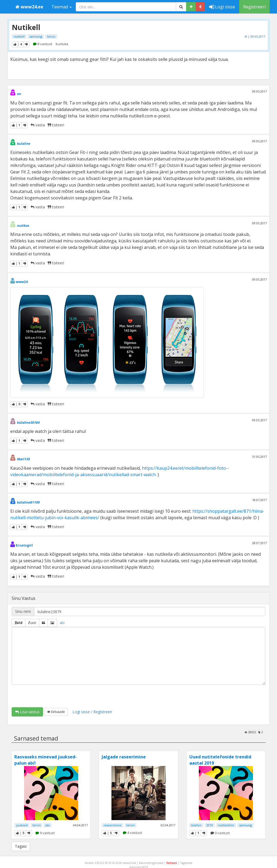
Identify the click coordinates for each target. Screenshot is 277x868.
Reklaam (172, 863)
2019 (210, 825)
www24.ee (29, 7)
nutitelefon (226, 825)
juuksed (22, 825)
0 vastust (220, 833)
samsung (36, 36)
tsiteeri (56, 125)
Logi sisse (222, 7)
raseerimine (113, 825)
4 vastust (132, 833)
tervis (51, 36)
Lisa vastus (27, 712)
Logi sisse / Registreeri (92, 712)
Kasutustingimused (151, 863)
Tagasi (21, 846)
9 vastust (45, 833)
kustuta (62, 44)
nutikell (19, 36)
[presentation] (53, 695)
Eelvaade (56, 712)
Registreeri (254, 7)
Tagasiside (186, 863)
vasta (38, 125)
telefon (196, 825)
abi (62, 623)
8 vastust (43, 44)
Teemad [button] (62, 7)
